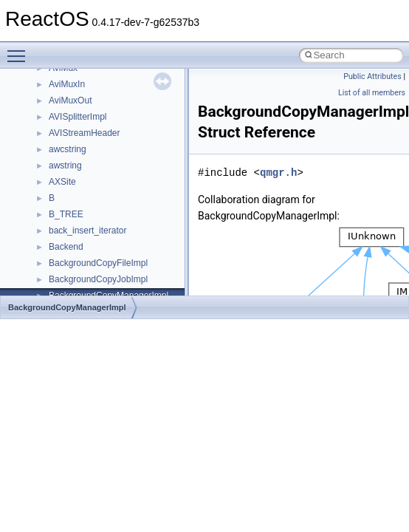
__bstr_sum (72, 285)
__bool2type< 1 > (83, 269)
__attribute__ (75, 155)
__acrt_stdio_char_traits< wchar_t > (119, 74)
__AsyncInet (73, 139)
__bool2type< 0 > (83, 253)
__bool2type (73, 236)
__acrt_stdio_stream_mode (102, 90)
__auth (62, 171)
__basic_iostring (81, 188)
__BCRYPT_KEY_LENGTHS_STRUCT (127, 204)
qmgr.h (278, 173)
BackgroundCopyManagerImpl (67, 307)
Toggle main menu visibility (20, 50)
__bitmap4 (69, 220)
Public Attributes (372, 76)
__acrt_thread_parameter (99, 106)
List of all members (372, 93)
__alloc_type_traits (86, 123)
